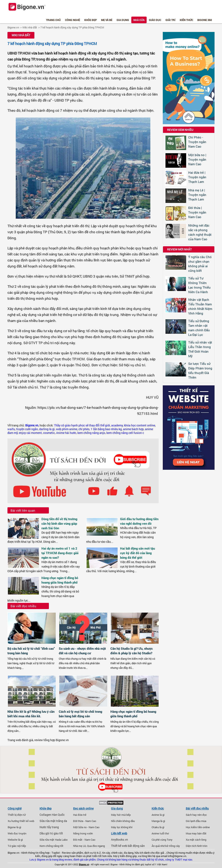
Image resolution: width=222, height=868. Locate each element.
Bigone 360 (205, 20)
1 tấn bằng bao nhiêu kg (106, 429)
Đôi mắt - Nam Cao (84, 840)
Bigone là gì (14, 827)
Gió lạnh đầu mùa (196, 821)
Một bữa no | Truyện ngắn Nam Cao (197, 159)
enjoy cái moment (30, 433)
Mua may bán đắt (196, 833)
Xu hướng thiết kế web (21, 821)
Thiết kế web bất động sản (128, 846)
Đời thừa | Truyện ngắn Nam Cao (197, 212)
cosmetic (49, 433)
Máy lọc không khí (122, 827)
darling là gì (47, 429)
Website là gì (15, 840)
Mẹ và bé (107, 20)
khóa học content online (140, 425)
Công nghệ (72, 20)
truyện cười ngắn (27, 429)
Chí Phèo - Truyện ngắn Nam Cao (197, 142)
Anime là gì (158, 815)
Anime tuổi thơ (160, 833)
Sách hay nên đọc (196, 815)
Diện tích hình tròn (197, 846)
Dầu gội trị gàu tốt (51, 833)
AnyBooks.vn (119, 840)
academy (117, 425)
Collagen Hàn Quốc (52, 815)
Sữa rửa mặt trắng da (53, 821)
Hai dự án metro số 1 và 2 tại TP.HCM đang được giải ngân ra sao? (60, 553)
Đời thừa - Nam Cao (85, 821)
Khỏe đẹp (90, 20)
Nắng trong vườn (83, 833)
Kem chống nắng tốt (51, 846)
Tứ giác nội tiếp (17, 846)
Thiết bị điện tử (17, 815)
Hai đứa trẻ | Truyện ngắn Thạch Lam (197, 177)
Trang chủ (53, 20)
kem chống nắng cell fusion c (125, 433)
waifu (11, 429)
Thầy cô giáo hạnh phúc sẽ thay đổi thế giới (82, 425)
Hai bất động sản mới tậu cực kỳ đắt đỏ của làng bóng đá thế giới (138, 553)
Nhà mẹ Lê (79, 846)
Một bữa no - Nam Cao (86, 827)
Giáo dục (155, 20)
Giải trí (170, 20)
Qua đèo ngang (96, 846)
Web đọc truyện (17, 833)
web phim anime (67, 429)
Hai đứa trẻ (80, 815)
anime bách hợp (133, 429)
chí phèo (84, 429)
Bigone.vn (13, 27)
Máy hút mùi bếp (121, 815)
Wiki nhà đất (30, 27)
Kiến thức (186, 20)
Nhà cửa (139, 20)
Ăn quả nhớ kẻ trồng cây (166, 846)
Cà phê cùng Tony (162, 840)
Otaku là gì (158, 827)
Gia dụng (123, 20)
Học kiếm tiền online (198, 827)
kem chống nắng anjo (91, 433)
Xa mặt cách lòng (196, 840)
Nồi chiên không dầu (123, 821)
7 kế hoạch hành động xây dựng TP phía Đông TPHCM (72, 27)
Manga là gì (158, 821)
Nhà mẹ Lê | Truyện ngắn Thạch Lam (197, 195)
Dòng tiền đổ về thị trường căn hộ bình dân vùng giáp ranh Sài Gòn (59, 523)
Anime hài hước (66, 433)
